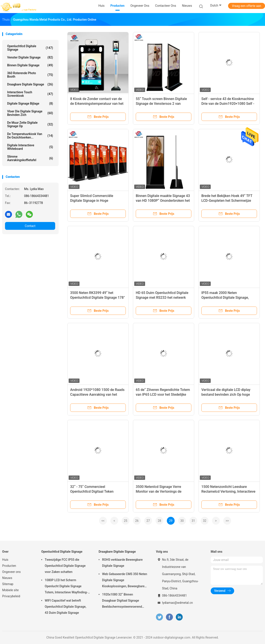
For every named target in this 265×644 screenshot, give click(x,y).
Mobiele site (10, 590)
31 (193, 521)
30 (182, 521)
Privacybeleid (11, 596)
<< (103, 521)
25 (126, 521)
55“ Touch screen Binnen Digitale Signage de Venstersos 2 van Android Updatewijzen (161, 104)
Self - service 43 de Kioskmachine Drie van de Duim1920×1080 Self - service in (228, 104)
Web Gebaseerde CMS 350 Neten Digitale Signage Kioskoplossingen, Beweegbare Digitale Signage (125, 581)
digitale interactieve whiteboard (30, 147)
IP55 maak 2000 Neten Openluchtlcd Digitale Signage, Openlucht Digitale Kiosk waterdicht (229, 298)
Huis (5, 560)
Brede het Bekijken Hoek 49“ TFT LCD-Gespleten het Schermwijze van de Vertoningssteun (227, 201)
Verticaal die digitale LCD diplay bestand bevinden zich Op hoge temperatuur (226, 395)
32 (205, 521)
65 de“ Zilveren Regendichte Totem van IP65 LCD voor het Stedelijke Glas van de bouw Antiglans (163, 395)
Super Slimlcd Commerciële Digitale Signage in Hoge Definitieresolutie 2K (92, 201)
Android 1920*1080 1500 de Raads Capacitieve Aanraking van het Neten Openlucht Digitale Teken (97, 395)
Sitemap (8, 584)
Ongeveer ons (11, 572)
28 (159, 521)
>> (227, 521)
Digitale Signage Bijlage (30, 103)
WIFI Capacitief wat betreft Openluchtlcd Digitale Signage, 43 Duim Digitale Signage (65, 607)
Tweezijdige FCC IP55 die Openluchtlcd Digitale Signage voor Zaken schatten (65, 566)
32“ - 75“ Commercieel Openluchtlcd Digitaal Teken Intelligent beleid (92, 491)
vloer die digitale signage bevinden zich (30, 113)
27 (148, 521)
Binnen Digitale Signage (30, 65)
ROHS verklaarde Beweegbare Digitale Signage (122, 563)
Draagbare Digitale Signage (30, 84)
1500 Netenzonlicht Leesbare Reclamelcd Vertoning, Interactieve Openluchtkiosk (228, 491)
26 (137, 521)
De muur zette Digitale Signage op (30, 124)
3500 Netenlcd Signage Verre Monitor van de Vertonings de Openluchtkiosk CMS (159, 491)
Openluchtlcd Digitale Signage (30, 48)
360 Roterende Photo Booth (30, 75)
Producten (9, 566)
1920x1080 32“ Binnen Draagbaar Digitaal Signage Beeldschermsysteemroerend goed (122, 601)
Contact (30, 226)
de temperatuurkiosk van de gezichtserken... (30, 136)
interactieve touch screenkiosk (30, 94)
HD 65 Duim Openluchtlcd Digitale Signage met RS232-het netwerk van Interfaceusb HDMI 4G (162, 298)
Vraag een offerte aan (247, 6)
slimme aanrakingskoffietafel (30, 158)
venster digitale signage (30, 57)
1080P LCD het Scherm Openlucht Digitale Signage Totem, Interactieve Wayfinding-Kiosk (66, 587)
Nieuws (7, 578)
